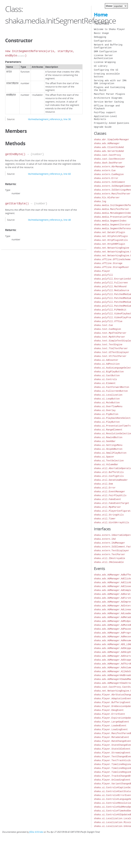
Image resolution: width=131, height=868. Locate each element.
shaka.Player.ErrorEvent (109, 714)
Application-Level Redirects (105, 118)
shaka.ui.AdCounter (106, 360)
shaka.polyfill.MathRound (110, 287)
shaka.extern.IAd (105, 539)
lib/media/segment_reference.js (45, 119)
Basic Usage (101, 33)
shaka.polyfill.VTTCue (108, 321)
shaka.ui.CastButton (107, 375)
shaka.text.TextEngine (108, 345)
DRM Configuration (105, 51)
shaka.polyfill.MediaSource (112, 290)
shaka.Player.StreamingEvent (112, 753)
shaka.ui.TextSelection (109, 461)
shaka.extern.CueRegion (109, 174)
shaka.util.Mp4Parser (107, 507)
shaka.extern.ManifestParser (112, 194)
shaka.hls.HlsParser (107, 198)
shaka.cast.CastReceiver (109, 159)
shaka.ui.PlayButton (107, 422)
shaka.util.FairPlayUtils (110, 495)
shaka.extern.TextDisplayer (112, 551)
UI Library (101, 66)
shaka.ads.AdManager (107, 143)
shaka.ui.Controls (105, 379)
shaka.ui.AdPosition (107, 364)
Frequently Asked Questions (112, 123)
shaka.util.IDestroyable (109, 558)
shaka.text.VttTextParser (110, 356)
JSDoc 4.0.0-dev (36, 832)
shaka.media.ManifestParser (112, 209)
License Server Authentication (103, 57)
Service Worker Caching (109, 102)
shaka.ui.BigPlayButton (109, 372)
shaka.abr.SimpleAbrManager (112, 140)
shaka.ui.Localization (108, 395)
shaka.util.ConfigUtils (109, 476)
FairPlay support (105, 112)
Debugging (100, 37)
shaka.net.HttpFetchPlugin (111, 236)
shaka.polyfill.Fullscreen (111, 283)
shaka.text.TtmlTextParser (111, 348)
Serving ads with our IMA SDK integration (110, 82)
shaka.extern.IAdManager (109, 543)
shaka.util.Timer (105, 519)
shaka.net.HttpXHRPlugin (109, 244)
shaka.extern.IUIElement (109, 182)
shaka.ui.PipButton (106, 414)
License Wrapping (105, 62)
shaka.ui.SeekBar (105, 441)
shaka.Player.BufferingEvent (112, 702)
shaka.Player (102, 271)
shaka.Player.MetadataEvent (112, 737)
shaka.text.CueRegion (107, 329)
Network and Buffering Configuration (108, 46)
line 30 (67, 119)
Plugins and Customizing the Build (109, 89)
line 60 (67, 174)
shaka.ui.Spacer (104, 457)
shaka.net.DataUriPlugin (109, 232)
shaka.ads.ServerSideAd (109, 151)
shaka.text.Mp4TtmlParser (110, 333)
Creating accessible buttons (107, 75)
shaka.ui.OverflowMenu (108, 406)
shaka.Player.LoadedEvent (110, 726)
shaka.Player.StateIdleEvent (112, 749)
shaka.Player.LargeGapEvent (112, 722)
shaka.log (100, 201)
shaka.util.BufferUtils (109, 472)
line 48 (67, 220)
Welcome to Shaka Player (109, 29)
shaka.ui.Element (105, 383)
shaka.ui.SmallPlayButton (110, 453)
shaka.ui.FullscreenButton (111, 391)
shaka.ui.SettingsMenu (108, 445)
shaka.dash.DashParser (108, 163)
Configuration (103, 41)
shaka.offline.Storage (108, 263)
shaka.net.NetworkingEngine (112, 248)
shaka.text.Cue (103, 325)
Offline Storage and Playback (107, 107)
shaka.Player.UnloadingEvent (112, 780)
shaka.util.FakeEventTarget (112, 503)
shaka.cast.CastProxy (107, 155)
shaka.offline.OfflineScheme (112, 259)
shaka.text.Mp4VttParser (109, 337)
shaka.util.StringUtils (109, 515)
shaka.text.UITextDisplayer (112, 352)
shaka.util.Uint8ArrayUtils (112, 522)
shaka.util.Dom (103, 484)
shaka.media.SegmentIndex (110, 221)
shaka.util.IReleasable (109, 562)
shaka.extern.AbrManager (109, 167)
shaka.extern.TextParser (109, 554)
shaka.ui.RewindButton (108, 437)
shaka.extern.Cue (105, 170)
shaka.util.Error (105, 488)
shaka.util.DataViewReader (111, 480)
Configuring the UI (106, 70)
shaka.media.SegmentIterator (112, 225)
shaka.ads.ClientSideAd (109, 147)
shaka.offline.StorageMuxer (112, 267)
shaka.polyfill (103, 275)
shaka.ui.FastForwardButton (112, 387)
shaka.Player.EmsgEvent (109, 710)
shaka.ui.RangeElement (108, 430)
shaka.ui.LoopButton (107, 399)
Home (101, 15)
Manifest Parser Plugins (109, 94)
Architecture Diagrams (108, 98)
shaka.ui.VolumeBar (106, 464)
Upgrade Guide (103, 127)
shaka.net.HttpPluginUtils (111, 240)
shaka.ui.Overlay (105, 410)
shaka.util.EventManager (109, 492)
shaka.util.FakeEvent (107, 499)
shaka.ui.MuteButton (107, 403)
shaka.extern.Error (106, 178)
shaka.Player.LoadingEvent (111, 729)
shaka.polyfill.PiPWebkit (110, 310)
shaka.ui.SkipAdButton (108, 449)
